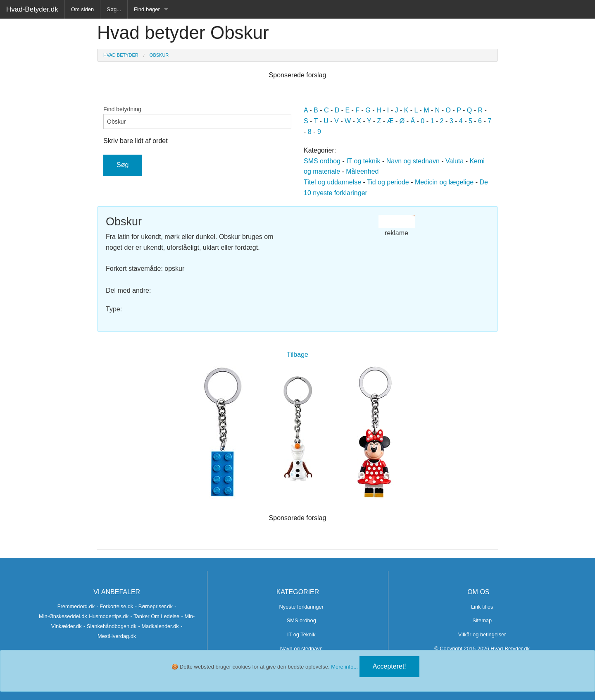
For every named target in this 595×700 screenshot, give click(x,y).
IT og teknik (363, 161)
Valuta (455, 161)
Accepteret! (389, 666)
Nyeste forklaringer (301, 607)
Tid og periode (388, 182)
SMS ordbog (322, 161)
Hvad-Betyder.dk (32, 9)
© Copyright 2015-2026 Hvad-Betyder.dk (482, 649)
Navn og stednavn (413, 161)
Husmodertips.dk (109, 616)
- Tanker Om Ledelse (155, 616)
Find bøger (147, 9)
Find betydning (197, 117)
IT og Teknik (301, 634)
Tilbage (297, 355)
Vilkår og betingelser (482, 634)
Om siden (83, 9)
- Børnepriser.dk (154, 606)
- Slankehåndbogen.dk (110, 626)
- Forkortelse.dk (115, 606)
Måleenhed (362, 171)
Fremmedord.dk (76, 606)
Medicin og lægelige (444, 182)
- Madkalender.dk (159, 626)
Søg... (114, 9)
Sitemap (482, 620)
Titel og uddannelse (332, 182)
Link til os (482, 607)
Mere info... (344, 667)
